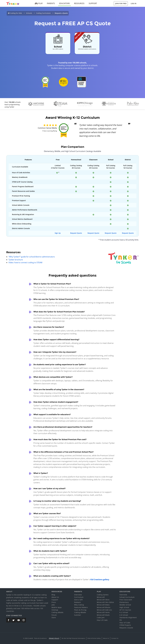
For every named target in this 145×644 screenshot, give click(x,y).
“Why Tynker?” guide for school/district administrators (32, 257)
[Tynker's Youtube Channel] (19, 620)
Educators (64, 3)
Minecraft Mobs (103, 605)
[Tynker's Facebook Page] (8, 620)
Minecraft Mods (103, 615)
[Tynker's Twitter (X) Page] (14, 620)
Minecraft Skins (103, 600)
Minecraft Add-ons (104, 610)
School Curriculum (127, 597)
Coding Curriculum (43, 13)
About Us (55, 597)
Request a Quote (126, 628)
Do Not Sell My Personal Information (74, 638)
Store (54, 617)
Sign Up (58, 233)
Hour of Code (102, 620)
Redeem (77, 602)
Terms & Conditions (40, 638)
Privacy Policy (54, 638)
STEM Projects (125, 625)
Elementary (124, 602)
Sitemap (55, 610)
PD (121, 620)
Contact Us (115, 638)
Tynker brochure (16, 260)
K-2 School (124, 612)
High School (124, 607)
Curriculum (79, 597)
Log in (134, 3)
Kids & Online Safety (94, 638)
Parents (51, 3)
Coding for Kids (16, 13)
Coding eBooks (57, 612)
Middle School (125, 605)
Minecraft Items (103, 612)
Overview (78, 595)
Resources (79, 3)
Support (93, 3)
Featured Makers (81, 607)
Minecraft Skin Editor (105, 602)
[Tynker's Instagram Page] (24, 620)
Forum (54, 615)
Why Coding (79, 605)
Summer (78, 615)
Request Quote (76, 233)
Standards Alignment (128, 617)
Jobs (53, 605)
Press (54, 602)
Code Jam (101, 617)
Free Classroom (126, 600)
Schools (29, 13)
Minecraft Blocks (104, 607)
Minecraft (101, 597)
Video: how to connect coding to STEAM (25, 263)
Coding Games (103, 595)
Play (39, 3)
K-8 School (124, 615)
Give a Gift (78, 600)
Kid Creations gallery (100, 580)
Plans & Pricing (80, 610)
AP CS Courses (125, 610)
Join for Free (121, 3)
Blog (53, 595)
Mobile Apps (57, 607)
